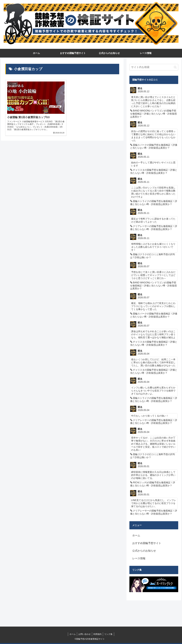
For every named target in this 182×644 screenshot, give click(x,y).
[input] (154, 67)
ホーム (136, 535)
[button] (175, 67)
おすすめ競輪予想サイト (147, 543)
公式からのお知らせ (144, 551)
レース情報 (139, 558)
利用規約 (98, 634)
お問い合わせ (84, 634)
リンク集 (109, 634)
